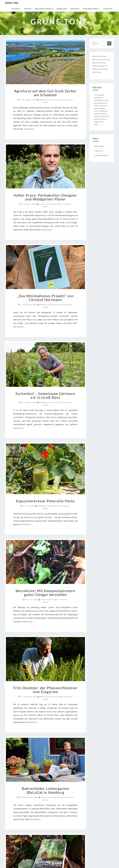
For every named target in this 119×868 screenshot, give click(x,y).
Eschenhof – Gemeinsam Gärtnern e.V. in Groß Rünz (45, 395)
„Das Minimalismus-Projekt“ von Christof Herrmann (45, 298)
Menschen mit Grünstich (44, 9)
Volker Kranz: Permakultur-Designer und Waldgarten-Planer (45, 197)
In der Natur (75, 9)
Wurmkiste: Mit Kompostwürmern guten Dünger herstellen (45, 593)
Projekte (28, 9)
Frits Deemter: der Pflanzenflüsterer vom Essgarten (45, 690)
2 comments (67, 100)
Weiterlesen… (30, 129)
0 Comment (67, 305)
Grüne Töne (12, 3)
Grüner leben (62, 9)
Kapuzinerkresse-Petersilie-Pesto (45, 501)
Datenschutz (99, 146)
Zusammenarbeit (101, 155)
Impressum (99, 151)
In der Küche (108, 9)
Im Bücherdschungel (91, 9)
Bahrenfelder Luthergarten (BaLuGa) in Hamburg (45, 790)
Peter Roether (47, 600)
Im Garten (16, 9)
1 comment (66, 204)
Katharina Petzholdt (49, 100)
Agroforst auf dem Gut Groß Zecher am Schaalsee (45, 93)
